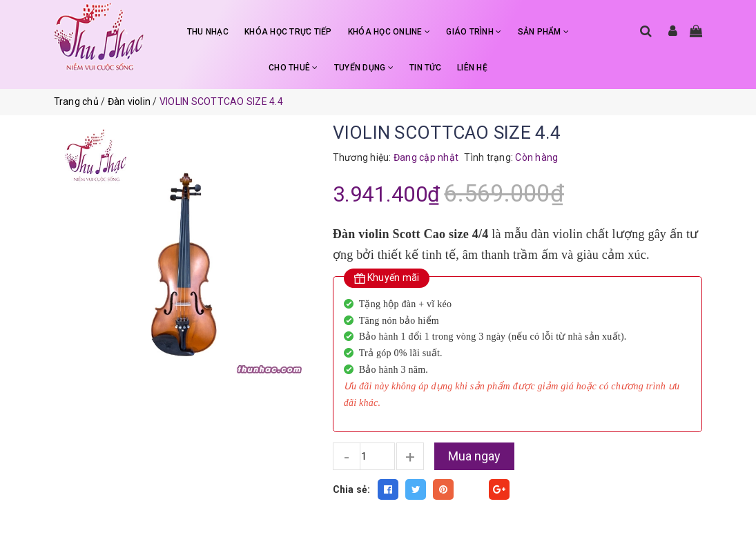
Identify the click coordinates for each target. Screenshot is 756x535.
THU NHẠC (208, 32)
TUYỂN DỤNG (364, 68)
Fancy (472, 489)
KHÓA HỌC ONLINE (389, 32)
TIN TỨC (425, 68)
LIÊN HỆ (472, 68)
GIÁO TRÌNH (474, 32)
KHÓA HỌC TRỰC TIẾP (288, 32)
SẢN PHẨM (544, 32)
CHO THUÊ (293, 68)
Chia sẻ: (352, 489)
